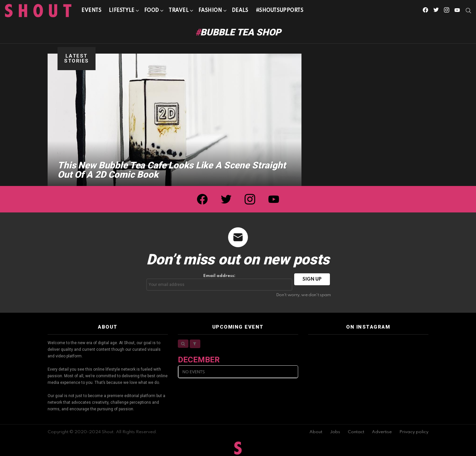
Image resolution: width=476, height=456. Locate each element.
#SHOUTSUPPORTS (280, 11)
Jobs (335, 432)
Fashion (210, 12)
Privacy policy (414, 432)
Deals (240, 11)
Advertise (382, 432)
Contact (356, 432)
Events (91, 11)
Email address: (219, 282)
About (316, 432)
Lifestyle (121, 12)
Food (152, 12)
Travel (178, 12)
